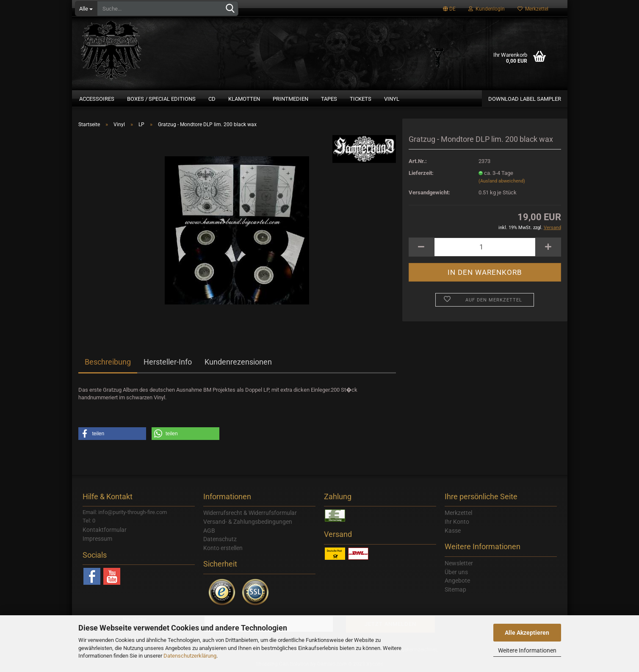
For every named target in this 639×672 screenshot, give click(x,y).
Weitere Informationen (527, 650)
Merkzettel (533, 9)
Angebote (457, 581)
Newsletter (459, 563)
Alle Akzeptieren (527, 633)
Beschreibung (108, 362)
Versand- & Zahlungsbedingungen (248, 522)
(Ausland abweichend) (502, 181)
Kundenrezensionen (238, 362)
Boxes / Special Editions (161, 99)
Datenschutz (220, 539)
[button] (112, 434)
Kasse (453, 531)
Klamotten (244, 99)
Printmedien (290, 99)
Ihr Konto (457, 522)
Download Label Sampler (525, 99)
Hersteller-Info (168, 362)
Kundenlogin (487, 9)
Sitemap (455, 589)
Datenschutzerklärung (190, 656)
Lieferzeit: (421, 173)
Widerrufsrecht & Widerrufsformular (250, 513)
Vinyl (392, 99)
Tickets (361, 99)
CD (212, 99)
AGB (209, 531)
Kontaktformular (105, 530)
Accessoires (97, 99)
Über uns (456, 572)
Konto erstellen (223, 548)
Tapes (329, 99)
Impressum (97, 539)
